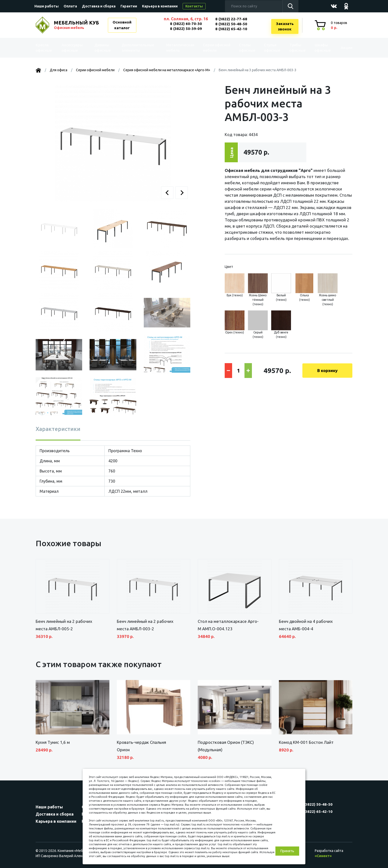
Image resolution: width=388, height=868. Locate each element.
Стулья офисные (265, 48)
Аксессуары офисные (74, 48)
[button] (167, 193)
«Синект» (323, 856)
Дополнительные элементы (138, 48)
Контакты (194, 6)
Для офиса (59, 70)
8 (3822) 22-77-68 (231, 19)
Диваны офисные (103, 48)
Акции (341, 48)
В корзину (327, 370)
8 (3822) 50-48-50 (231, 24)
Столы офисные (240, 48)
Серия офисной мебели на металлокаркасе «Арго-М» (167, 70)
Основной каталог (122, 25)
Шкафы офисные (315, 48)
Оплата (70, 6)
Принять (287, 851)
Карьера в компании (160, 6)
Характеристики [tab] (58, 429)
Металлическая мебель (177, 48)
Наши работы (47, 6)
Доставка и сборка (99, 6)
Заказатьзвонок (285, 26)
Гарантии (129, 6)
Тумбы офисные (290, 48)
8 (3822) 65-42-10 (231, 29)
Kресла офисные (47, 48)
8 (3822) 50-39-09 (186, 29)
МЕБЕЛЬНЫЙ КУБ (77, 25)
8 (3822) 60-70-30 (186, 24)
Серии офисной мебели (205, 47)
